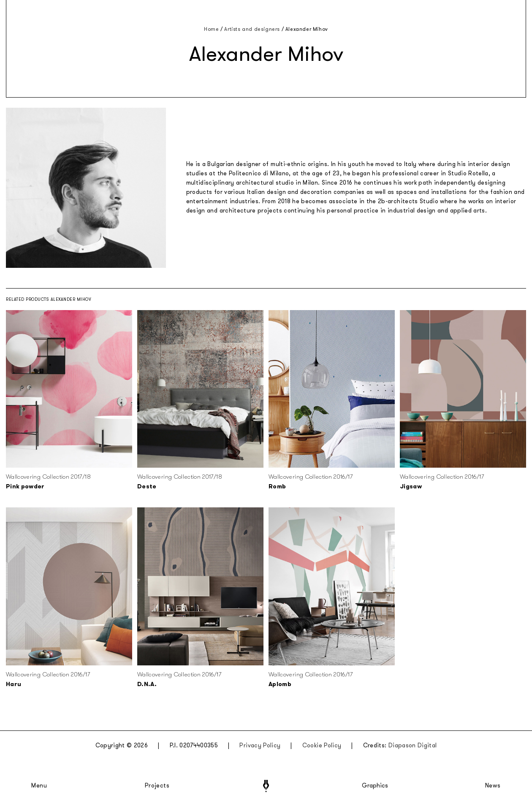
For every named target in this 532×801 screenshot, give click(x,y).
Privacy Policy (260, 745)
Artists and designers (252, 29)
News (493, 786)
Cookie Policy (322, 745)
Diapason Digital (413, 745)
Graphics (375, 786)
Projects (157, 786)
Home (211, 29)
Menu (39, 786)
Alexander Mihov (307, 29)
